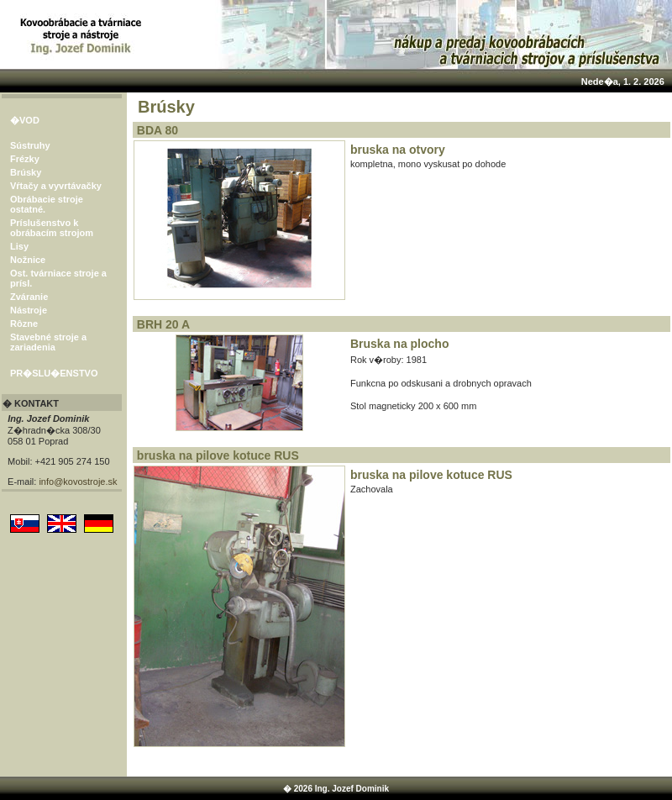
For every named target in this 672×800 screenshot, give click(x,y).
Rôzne (24, 324)
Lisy (19, 246)
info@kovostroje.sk (78, 482)
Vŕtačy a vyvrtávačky (56, 186)
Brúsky (26, 172)
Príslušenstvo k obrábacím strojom (52, 228)
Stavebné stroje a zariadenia (48, 342)
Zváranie (29, 297)
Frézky (25, 159)
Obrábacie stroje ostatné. (47, 204)
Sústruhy (30, 145)
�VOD (25, 120)
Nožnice (28, 260)
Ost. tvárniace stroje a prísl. (58, 278)
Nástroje (29, 310)
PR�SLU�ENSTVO (54, 373)
